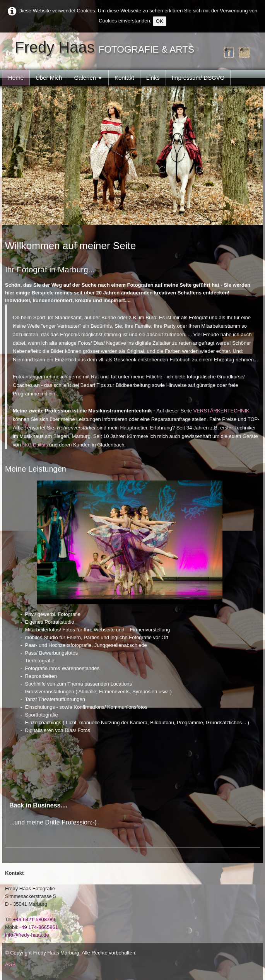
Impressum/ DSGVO (198, 78)
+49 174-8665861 (38, 927)
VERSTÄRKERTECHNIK (221, 411)
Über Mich (49, 78)
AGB (10, 964)
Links (153, 78)
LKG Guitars (36, 445)
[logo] (106, 47)
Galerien (88, 78)
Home (16, 78)
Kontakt (124, 78)
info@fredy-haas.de (27, 935)
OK (160, 21)
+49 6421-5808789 (34, 919)
